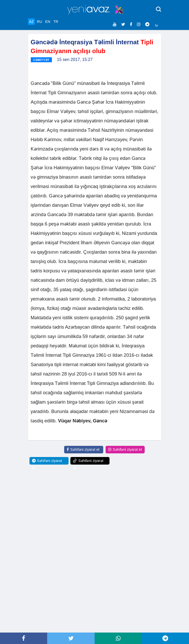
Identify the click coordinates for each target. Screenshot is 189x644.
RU (39, 22)
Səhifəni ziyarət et (83, 449)
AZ (32, 22)
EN (48, 22)
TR (56, 22)
